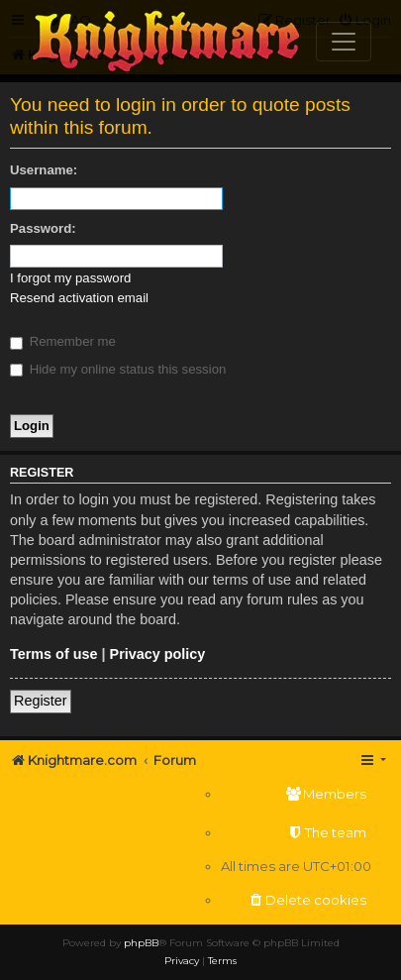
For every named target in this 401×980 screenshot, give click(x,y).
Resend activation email (79, 298)
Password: (43, 228)
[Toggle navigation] (344, 42)
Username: (44, 170)
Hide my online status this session (118, 369)
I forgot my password (70, 278)
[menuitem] (296, 794)
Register (41, 701)
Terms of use (54, 654)
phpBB (141, 943)
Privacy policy (158, 654)
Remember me (63, 341)
